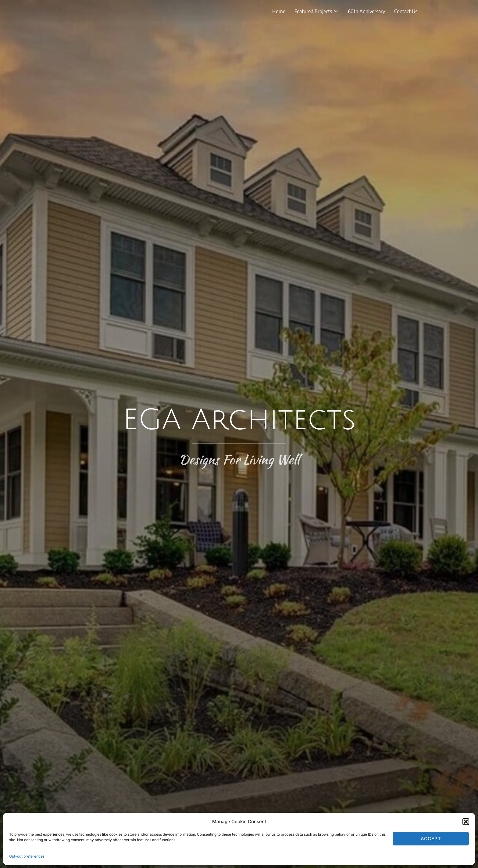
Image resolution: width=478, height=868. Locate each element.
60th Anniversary (366, 11)
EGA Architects (239, 420)
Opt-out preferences (27, 856)
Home (279, 11)
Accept (431, 839)
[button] (466, 822)
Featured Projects (317, 11)
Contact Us (406, 11)
